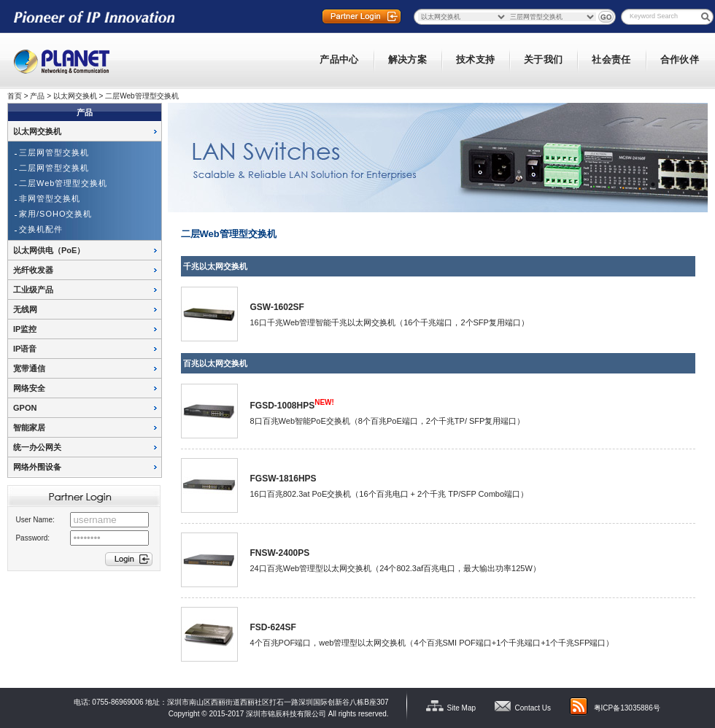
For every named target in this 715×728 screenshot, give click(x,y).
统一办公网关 (37, 447)
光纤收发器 (33, 270)
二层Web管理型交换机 (142, 96)
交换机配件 (41, 229)
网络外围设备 (37, 467)
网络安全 (29, 388)
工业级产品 (33, 290)
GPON (25, 408)
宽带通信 (29, 368)
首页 (15, 96)
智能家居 (29, 427)
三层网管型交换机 (54, 152)
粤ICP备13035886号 (627, 708)
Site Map (461, 708)
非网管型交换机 (50, 198)
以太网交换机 (75, 96)
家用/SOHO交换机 (55, 214)
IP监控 (25, 329)
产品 (37, 96)
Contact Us (533, 708)
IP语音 (25, 349)
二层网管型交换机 (54, 168)
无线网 (25, 309)
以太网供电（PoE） (49, 250)
